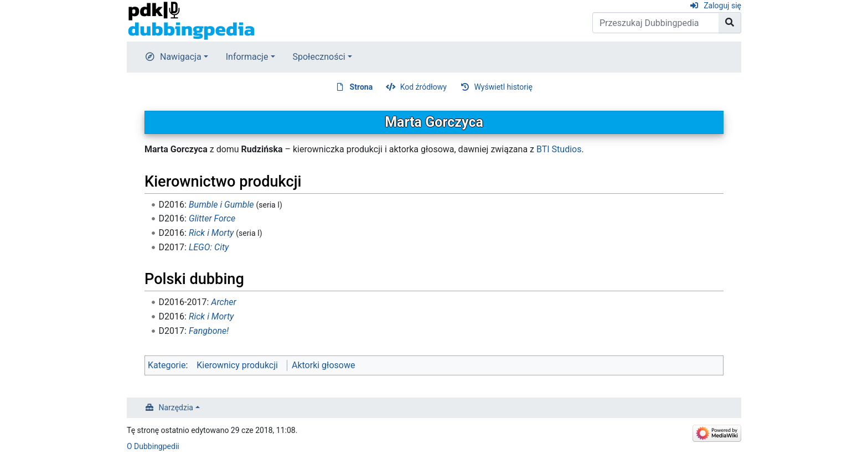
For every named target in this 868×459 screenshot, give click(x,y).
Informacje (247, 57)
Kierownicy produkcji (237, 365)
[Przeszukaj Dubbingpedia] (656, 23)
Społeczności (319, 57)
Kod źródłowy (423, 87)
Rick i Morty (211, 233)
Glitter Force (212, 218)
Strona (361, 87)
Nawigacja (181, 57)
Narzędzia (176, 408)
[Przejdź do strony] (730, 23)
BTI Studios (559, 149)
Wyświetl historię (503, 87)
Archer (223, 302)
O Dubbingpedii (153, 446)
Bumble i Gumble (221, 205)
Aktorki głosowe (323, 365)
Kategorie (167, 365)
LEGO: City (209, 247)
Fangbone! (209, 331)
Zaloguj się (722, 6)
